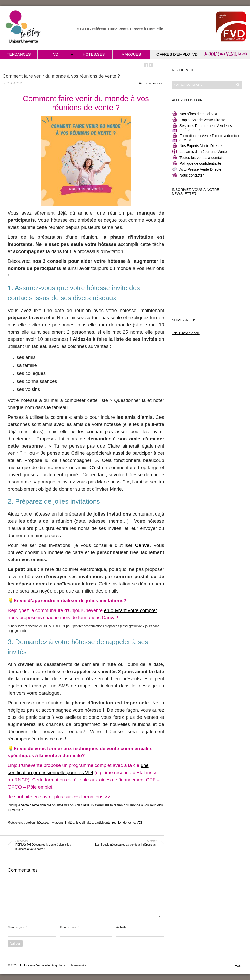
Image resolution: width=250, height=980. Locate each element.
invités (69, 823)
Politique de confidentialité (200, 163)
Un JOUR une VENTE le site (225, 54)
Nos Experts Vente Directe (201, 146)
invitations (57, 823)
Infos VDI (63, 805)
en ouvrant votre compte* (131, 610)
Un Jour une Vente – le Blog (38, 965)
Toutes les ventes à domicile (202, 158)
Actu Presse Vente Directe (200, 169)
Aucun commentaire (152, 83)
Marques (131, 54)
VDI (56, 54)
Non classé (82, 805)
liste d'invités (84, 823)
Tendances (19, 54)
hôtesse (43, 823)
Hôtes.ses (94, 54)
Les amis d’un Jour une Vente (203, 152)
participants (102, 823)
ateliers (31, 823)
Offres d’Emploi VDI (178, 54)
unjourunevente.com (186, 333)
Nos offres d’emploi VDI (198, 114)
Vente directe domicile (36, 805)
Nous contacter (192, 175)
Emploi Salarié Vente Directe (202, 120)
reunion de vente (123, 823)
